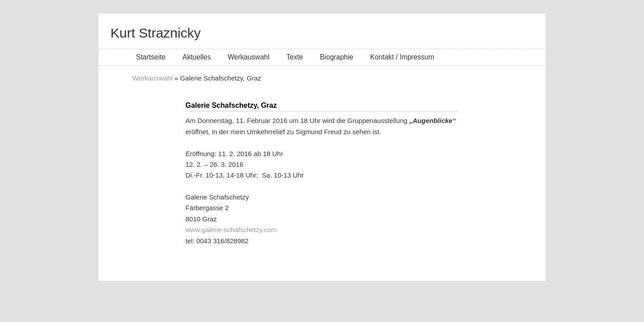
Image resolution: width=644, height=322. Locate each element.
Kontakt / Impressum (402, 57)
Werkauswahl (248, 57)
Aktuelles (197, 57)
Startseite (151, 57)
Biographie (337, 57)
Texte (294, 57)
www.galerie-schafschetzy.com (231, 230)
